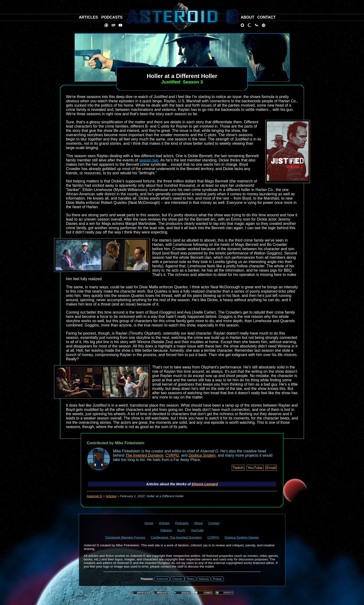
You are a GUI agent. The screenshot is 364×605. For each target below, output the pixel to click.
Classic (177, 579)
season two (149, 160)
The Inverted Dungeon (144, 455)
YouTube (255, 468)
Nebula (204, 579)
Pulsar (217, 579)
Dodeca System (202, 455)
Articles (111, 496)
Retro (190, 579)
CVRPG (172, 455)
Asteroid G (94, 496)
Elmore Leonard (205, 484)
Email (271, 468)
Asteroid (162, 579)
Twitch (238, 468)
